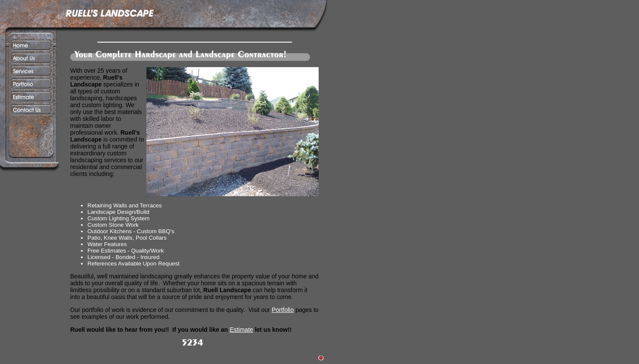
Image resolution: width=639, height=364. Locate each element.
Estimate (241, 330)
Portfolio (283, 310)
